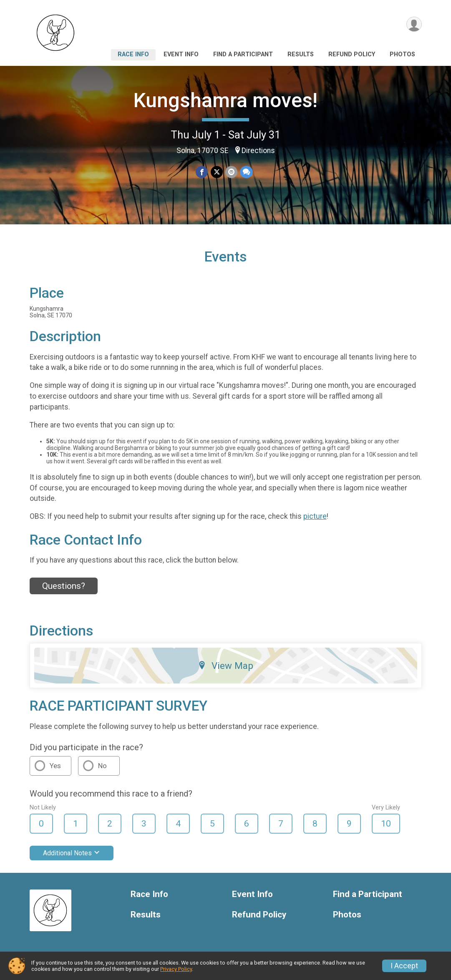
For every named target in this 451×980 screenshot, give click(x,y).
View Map (225, 666)
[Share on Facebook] (202, 172)
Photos (402, 54)
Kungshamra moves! (225, 100)
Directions (258, 151)
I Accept (404, 966)
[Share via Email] (231, 172)
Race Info (133, 54)
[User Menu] (414, 24)
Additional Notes (72, 853)
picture (315, 516)
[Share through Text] (246, 172)
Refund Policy (352, 54)
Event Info (181, 54)
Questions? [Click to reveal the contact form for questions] (64, 586)
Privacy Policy (176, 969)
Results (301, 54)
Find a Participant (243, 54)
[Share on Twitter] (217, 172)
